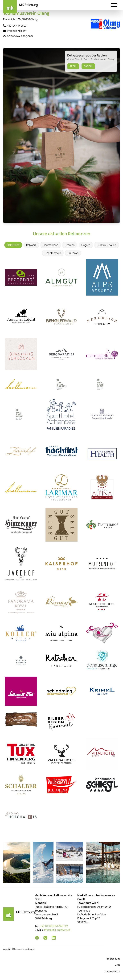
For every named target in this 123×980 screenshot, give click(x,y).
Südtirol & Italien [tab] (107, 245)
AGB (117, 965)
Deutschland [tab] (51, 245)
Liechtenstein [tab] (53, 253)
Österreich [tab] (13, 245)
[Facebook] (37, 938)
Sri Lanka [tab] (73, 253)
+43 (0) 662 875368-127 (54, 926)
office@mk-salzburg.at (57, 930)
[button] (114, 5)
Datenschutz (112, 971)
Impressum (113, 959)
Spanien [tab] (70, 245)
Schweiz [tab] (31, 245)
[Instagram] (45, 938)
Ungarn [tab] (86, 245)
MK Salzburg (29, 5)
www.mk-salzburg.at (26, 949)
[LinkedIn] (54, 938)
